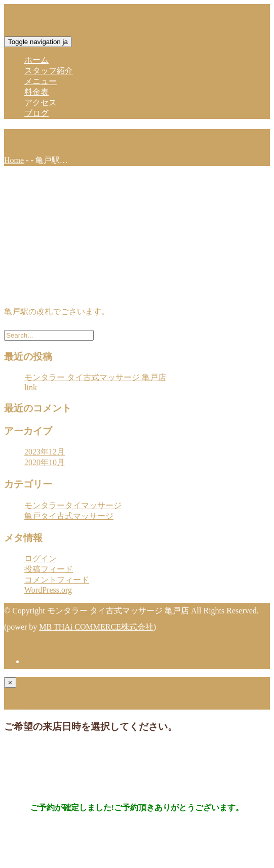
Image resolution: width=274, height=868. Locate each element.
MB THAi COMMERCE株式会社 (96, 627)
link (31, 387)
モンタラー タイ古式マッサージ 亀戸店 (95, 377)
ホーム (36, 60)
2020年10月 (45, 462)
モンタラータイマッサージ (73, 505)
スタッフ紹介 (49, 71)
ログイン (41, 559)
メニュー (41, 81)
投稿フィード (49, 569)
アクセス (41, 102)
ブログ (36, 113)
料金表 (36, 92)
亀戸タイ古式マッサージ (69, 516)
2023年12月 (45, 452)
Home (14, 160)
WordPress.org (48, 590)
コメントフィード (57, 580)
